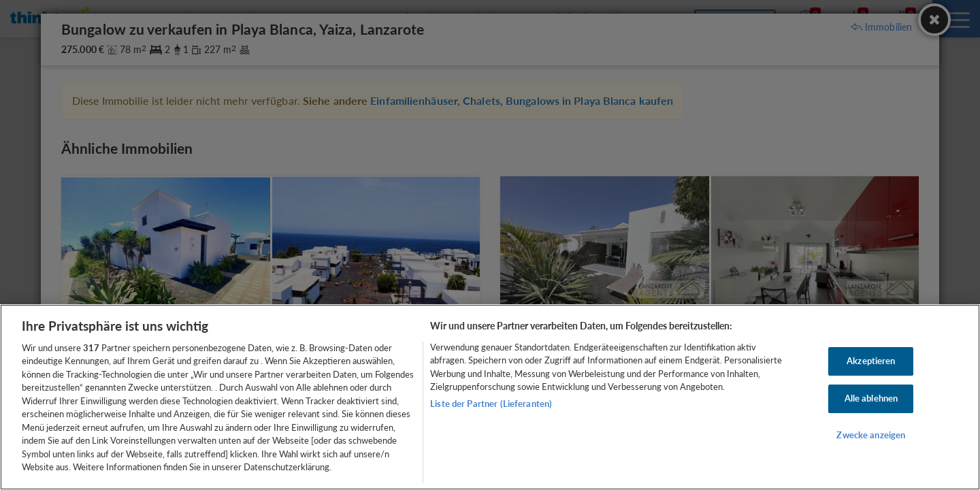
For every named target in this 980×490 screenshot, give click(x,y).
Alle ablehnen (871, 398)
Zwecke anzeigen (871, 435)
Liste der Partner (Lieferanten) (491, 404)
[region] (490, 397)
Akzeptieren (871, 361)
